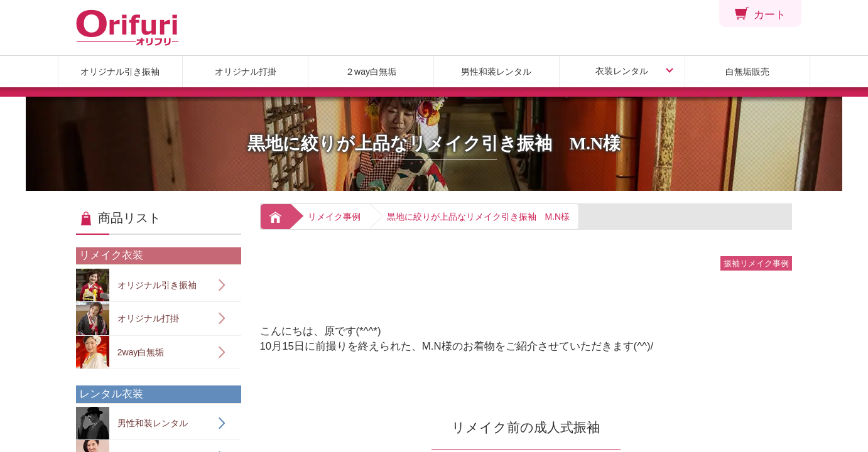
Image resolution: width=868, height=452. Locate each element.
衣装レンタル (622, 71)
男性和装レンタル (496, 72)
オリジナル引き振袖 (120, 72)
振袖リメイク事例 (756, 263)
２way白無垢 (371, 72)
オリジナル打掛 (246, 72)
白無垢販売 (747, 72)
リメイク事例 (334, 217)
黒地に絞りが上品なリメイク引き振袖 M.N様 (479, 217)
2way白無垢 (120, 352)
